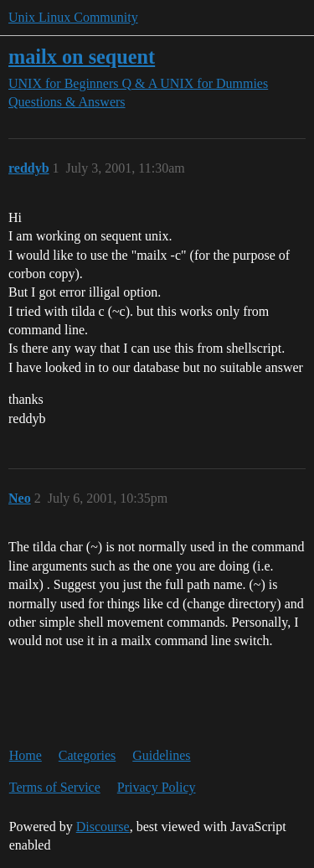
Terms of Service (55, 787)
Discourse (103, 827)
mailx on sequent (82, 57)
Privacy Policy (157, 787)
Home (26, 755)
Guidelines (161, 755)
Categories (87, 755)
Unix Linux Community (73, 17)
